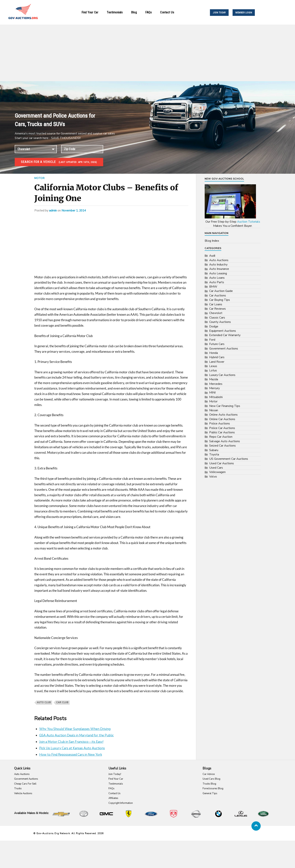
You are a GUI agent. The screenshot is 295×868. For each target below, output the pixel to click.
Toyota (214, 454)
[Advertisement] (147, 53)
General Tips (210, 793)
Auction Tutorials (249, 222)
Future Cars (217, 344)
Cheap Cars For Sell (25, 784)
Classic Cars (217, 318)
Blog (134, 12)
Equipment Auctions (223, 331)
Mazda (214, 379)
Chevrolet (216, 313)
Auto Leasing (218, 273)
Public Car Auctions (222, 432)
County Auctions (220, 322)
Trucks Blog (209, 784)
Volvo (213, 477)
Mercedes (216, 384)
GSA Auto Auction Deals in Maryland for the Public (76, 735)
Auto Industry (218, 265)
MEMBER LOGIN (244, 13)
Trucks (18, 789)
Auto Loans (217, 278)
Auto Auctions (219, 260)
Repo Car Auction (221, 437)
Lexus (213, 366)
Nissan (214, 410)
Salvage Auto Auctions (225, 441)
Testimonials (115, 12)
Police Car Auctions (222, 428)
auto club (44, 703)
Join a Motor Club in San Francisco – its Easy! (71, 742)
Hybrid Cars (217, 357)
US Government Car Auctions (229, 459)
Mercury (214, 388)
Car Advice (209, 774)
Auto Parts (217, 282)
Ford (212, 340)
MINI (212, 393)
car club (62, 703)
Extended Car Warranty (225, 335)
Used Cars (216, 468)
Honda (214, 353)
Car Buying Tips (220, 300)
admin (53, 211)
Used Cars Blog (211, 779)
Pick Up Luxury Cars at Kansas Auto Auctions (72, 748)
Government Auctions (224, 349)
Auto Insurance (219, 269)
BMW (213, 287)
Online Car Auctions (222, 419)
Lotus (213, 370)
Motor (40, 178)
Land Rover (217, 362)
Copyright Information (121, 803)
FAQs (148, 12)
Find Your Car (90, 12)
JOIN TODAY (219, 13)
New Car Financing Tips (225, 406)
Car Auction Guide (221, 291)
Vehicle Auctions (23, 793)
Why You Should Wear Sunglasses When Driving (75, 729)
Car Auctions (218, 296)
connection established (36, 149)
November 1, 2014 (74, 211)
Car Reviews (217, 309)
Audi (212, 256)
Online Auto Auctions (223, 415)
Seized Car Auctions (222, 446)
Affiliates (113, 798)
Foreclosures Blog (213, 789)
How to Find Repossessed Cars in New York (71, 755)
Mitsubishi (216, 397)
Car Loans (216, 304)
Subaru (214, 450)
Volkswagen (217, 472)
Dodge (214, 326)
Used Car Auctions (222, 463)
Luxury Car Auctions (222, 375)
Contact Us (167, 12)
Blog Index (212, 241)
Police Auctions (220, 424)
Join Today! (115, 774)
